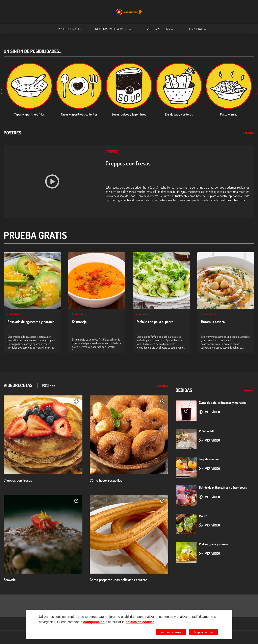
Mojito (203, 516)
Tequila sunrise (209, 459)
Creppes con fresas (128, 163)
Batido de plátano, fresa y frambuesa (223, 487)
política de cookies (140, 622)
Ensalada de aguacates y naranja (31, 322)
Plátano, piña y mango (213, 544)
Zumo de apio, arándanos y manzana (223, 402)
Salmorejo (79, 322)
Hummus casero (213, 322)
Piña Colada (207, 431)
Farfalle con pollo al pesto (155, 322)
